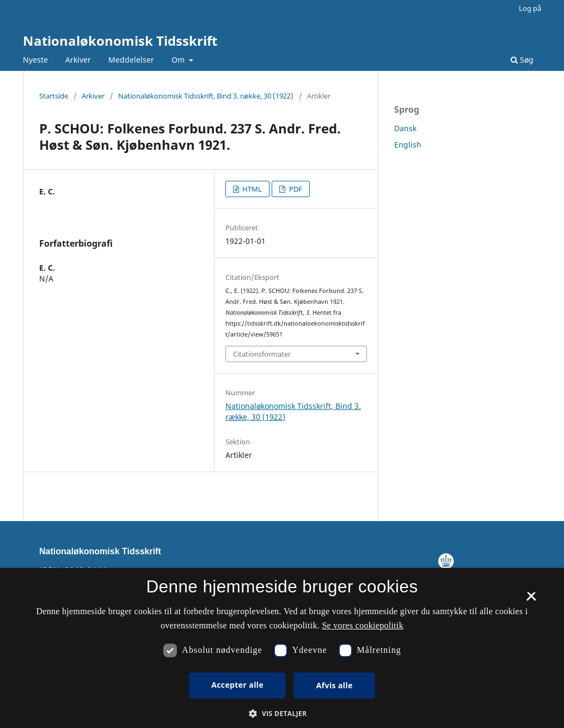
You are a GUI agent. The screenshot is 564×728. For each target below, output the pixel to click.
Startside (54, 96)
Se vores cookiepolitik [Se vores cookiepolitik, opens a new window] (363, 625)
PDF (295, 189)
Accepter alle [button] (237, 685)
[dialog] (282, 648)
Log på (530, 8)
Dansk (405, 128)
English (408, 145)
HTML (251, 189)
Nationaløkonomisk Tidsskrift (120, 41)
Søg (522, 60)
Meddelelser (131, 60)
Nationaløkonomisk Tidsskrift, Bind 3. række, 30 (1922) (206, 96)
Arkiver (78, 60)
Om (179, 60)
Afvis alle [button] (335, 685)
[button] (282, 714)
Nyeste (35, 60)
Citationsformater (262, 354)
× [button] (531, 600)
